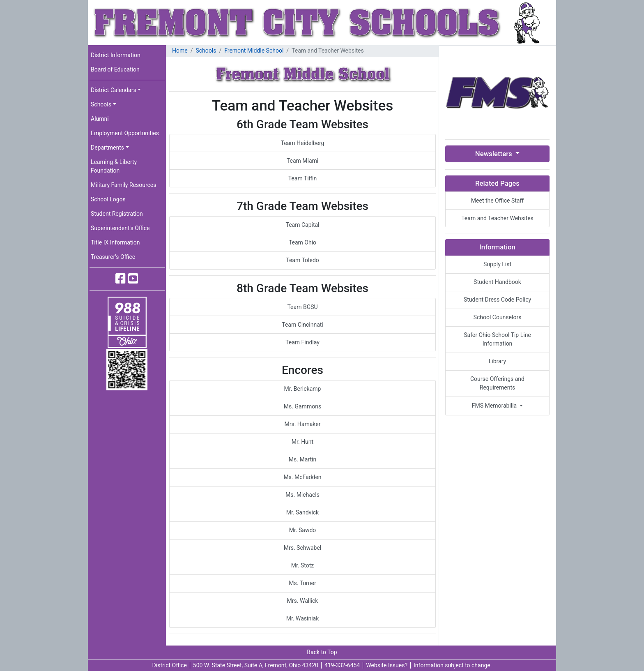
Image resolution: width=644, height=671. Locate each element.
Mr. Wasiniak (303, 618)
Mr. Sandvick (302, 512)
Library (497, 361)
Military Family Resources (123, 185)
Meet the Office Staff (497, 201)
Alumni (100, 119)
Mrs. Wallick (303, 601)
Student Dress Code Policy (497, 300)
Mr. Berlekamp (303, 389)
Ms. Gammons (302, 406)
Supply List (497, 264)
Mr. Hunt (302, 442)
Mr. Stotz (303, 565)
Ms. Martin (302, 459)
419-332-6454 (342, 665)
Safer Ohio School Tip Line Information (497, 339)
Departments (107, 148)
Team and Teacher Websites (497, 218)
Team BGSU (302, 307)
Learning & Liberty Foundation (114, 166)
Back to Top (322, 652)
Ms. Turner (302, 583)
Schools (101, 104)
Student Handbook (497, 282)
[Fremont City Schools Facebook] (121, 279)
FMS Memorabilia (495, 406)
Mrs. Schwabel (303, 548)
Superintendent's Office (120, 228)
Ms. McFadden (302, 477)
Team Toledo (302, 260)
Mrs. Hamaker (303, 424)
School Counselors (498, 317)
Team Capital (302, 225)
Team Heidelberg (303, 143)
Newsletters (494, 154)
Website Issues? (387, 665)
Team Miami (302, 161)
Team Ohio (302, 242)
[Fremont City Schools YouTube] (133, 279)
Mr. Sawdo (303, 530)
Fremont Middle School (254, 51)
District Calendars (114, 90)
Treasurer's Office (113, 257)
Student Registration (117, 214)
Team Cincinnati (302, 325)
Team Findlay (302, 342)
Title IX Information (115, 242)
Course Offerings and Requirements (497, 383)
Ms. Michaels (302, 495)
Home (180, 51)
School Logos (108, 199)
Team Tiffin (303, 178)
